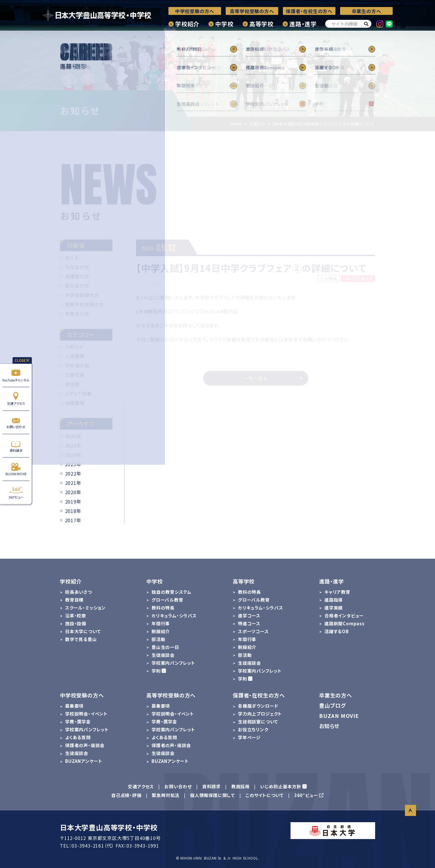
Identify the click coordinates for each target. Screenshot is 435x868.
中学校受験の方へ (195, 11)
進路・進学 (303, 24)
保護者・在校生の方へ (309, 11)
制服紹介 (161, 631)
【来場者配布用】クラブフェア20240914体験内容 (187, 311)
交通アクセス (16, 399)
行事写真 (75, 375)
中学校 (224, 24)
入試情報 (75, 356)
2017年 (73, 520)
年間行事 (161, 623)
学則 (156, 671)
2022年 (73, 473)
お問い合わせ (16, 422)
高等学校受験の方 (85, 304)
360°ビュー (16, 493)
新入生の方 (77, 286)
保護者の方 (77, 276)
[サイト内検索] (348, 24)
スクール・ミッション (85, 608)
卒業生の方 (77, 314)
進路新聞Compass (344, 623)
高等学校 (261, 24)
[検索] (366, 24)
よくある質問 (78, 737)
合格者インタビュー (344, 616)
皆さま (72, 258)
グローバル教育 (167, 600)
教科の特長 (163, 608)
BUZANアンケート (84, 761)
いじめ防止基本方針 (281, 786)
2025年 (73, 445)
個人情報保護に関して (213, 795)
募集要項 (74, 706)
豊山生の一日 (165, 647)
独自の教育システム (172, 592)
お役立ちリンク (253, 729)
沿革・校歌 (76, 616)
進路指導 (334, 600)
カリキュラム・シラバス (174, 616)
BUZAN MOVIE (16, 469)
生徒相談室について (258, 722)
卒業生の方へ (367, 11)
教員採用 (240, 786)
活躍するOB (337, 631)
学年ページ (249, 737)
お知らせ (74, 347)
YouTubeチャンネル (16, 375)
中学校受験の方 (82, 295)
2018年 (73, 511)
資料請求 (16, 446)
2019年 (73, 501)
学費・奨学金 (78, 722)
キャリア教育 (337, 592)
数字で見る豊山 (81, 639)
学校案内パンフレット (173, 663)
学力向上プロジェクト (260, 714)
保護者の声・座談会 (85, 745)
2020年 (73, 492)
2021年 (73, 483)
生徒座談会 (163, 655)
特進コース (249, 623)
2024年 (73, 455)
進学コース (249, 616)
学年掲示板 (77, 365)
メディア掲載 (79, 393)
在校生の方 (77, 267)
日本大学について (83, 631)
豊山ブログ (333, 705)
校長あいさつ (79, 592)
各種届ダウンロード (258, 706)
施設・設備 (76, 623)
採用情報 (75, 403)
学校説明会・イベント (86, 714)
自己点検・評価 (126, 795)
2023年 (73, 464)
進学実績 (334, 608)
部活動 (72, 384)
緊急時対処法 (166, 795)
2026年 (73, 436)
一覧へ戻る (274, 378)
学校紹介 (187, 24)
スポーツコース (253, 631)
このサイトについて (265, 795)
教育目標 (74, 600)
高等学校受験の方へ (252, 11)
